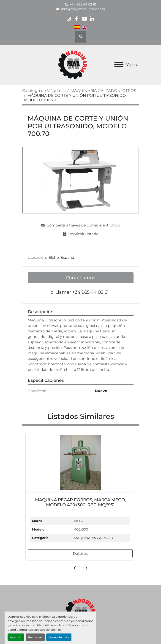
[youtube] (84, 19)
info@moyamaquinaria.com (83, 9)
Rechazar (35, 637)
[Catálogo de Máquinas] (44, 91)
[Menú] (119, 65)
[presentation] (75, 567)
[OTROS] (129, 91)
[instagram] (69, 19)
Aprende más (59, 637)
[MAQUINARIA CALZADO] (94, 91)
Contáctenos (80, 278)
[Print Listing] (81, 234)
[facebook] (76, 19)
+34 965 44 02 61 (83, 4)
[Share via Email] (80, 225)
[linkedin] (92, 19)
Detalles (80, 554)
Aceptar (16, 637)
